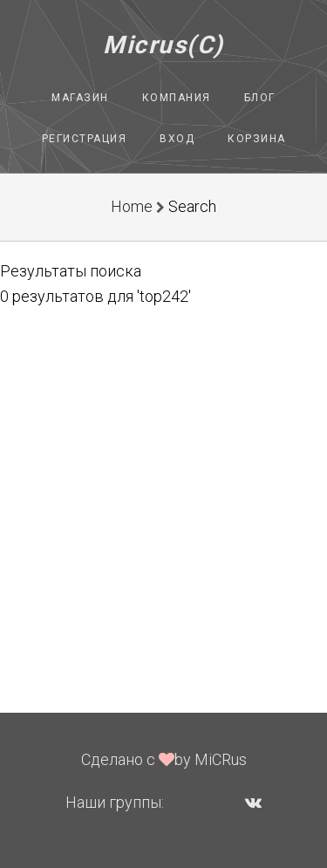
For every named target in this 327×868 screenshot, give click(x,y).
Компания (177, 98)
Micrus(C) (163, 45)
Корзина (257, 139)
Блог (260, 98)
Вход (177, 139)
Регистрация (85, 139)
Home (132, 206)
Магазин (80, 98)
